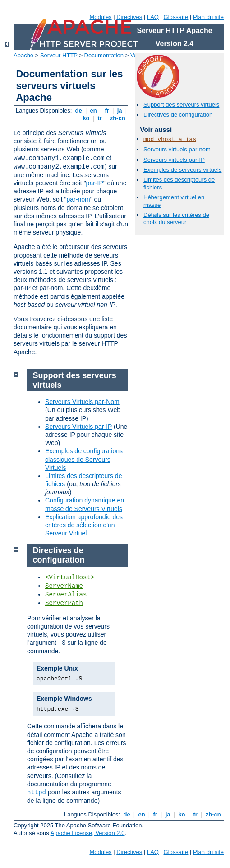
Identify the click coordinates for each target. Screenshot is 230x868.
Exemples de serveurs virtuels (182, 170)
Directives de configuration (178, 115)
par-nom (78, 199)
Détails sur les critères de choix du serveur (176, 219)
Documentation (104, 55)
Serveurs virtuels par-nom (177, 149)
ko (86, 118)
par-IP (95, 183)
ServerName (64, 586)
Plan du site (208, 17)
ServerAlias (66, 595)
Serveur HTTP (59, 55)
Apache (23, 55)
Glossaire (176, 17)
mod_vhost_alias (170, 139)
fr (107, 110)
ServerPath (64, 603)
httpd (37, 793)
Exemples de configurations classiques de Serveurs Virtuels (84, 459)
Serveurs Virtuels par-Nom (82, 402)
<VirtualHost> (70, 577)
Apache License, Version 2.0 (88, 833)
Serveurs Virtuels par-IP (78, 427)
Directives (129, 17)
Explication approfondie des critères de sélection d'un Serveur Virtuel (84, 525)
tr (100, 118)
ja (120, 110)
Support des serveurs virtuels (181, 105)
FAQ (153, 17)
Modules (100, 17)
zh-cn (117, 118)
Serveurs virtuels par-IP (174, 160)
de (78, 110)
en (93, 110)
